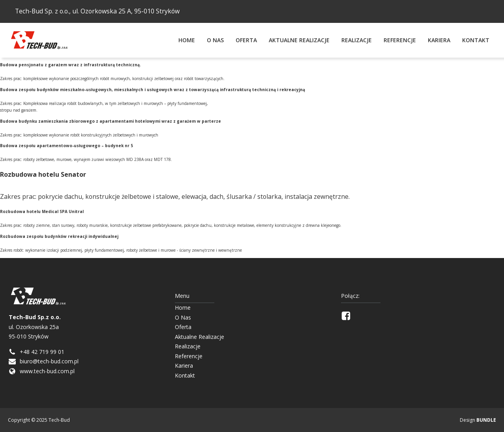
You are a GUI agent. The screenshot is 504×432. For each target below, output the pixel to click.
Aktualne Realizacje (299, 40)
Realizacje (357, 40)
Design (478, 420)
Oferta (246, 40)
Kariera (439, 40)
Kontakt (476, 40)
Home (187, 40)
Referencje (400, 40)
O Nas (215, 40)
